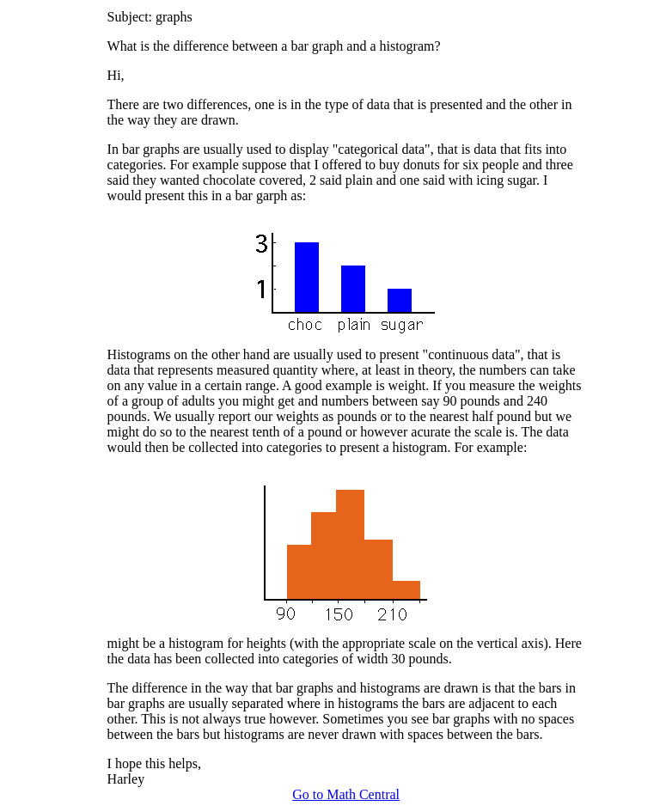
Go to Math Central (346, 794)
